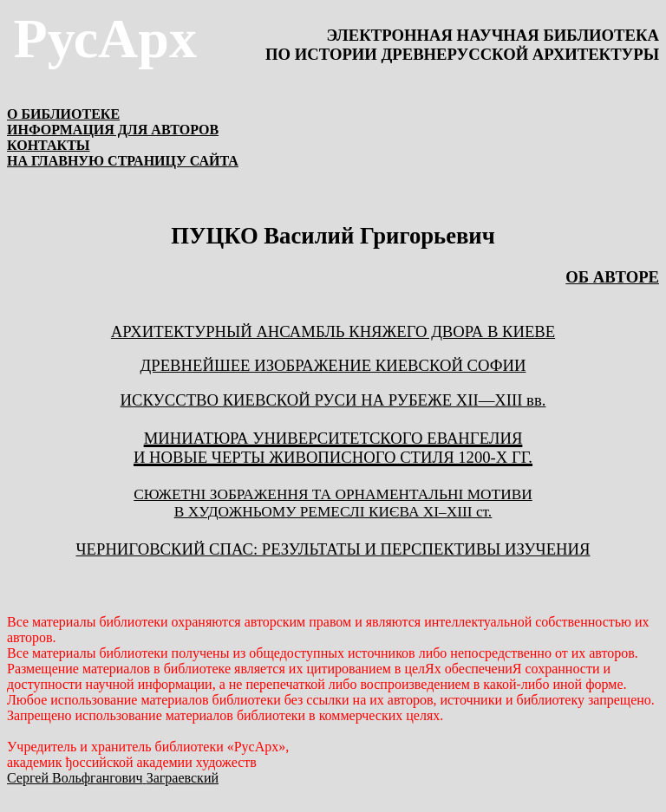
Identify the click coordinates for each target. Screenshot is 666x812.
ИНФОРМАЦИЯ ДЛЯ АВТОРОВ (113, 130)
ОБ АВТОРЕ (612, 277)
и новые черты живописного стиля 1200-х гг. (333, 457)
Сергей (113, 778)
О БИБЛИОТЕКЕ (63, 114)
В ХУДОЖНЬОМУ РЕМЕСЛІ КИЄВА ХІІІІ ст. (333, 512)
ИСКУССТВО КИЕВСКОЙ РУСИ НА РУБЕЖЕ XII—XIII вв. (333, 400)
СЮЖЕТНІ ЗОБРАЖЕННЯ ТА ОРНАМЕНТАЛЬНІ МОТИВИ (333, 494)
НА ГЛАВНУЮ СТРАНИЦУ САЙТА (123, 161)
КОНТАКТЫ (49, 145)
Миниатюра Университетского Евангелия (333, 438)
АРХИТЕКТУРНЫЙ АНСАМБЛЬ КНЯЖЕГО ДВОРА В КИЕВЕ (333, 331)
